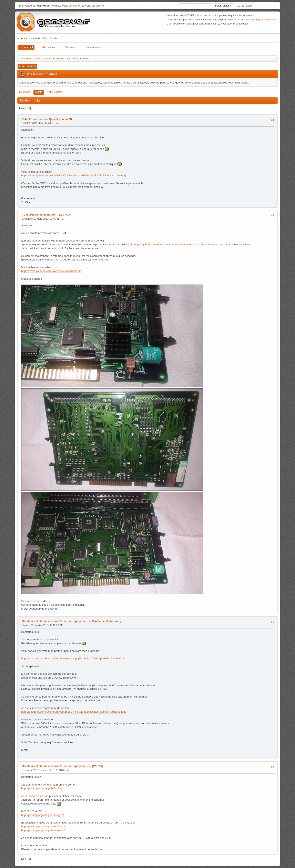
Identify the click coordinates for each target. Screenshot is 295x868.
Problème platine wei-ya (108, 621)
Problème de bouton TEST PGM (51, 215)
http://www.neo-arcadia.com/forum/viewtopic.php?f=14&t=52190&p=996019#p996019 (73, 658)
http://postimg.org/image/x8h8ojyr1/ (42, 815)
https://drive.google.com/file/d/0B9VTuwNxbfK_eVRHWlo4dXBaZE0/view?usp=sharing (73, 175)
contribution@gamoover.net (260, 20)
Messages (25, 92)
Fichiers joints (54, 92)
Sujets (39, 92)
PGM (25, 215)
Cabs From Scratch (34, 119)
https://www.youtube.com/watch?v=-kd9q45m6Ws (51, 271)
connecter (75, 6)
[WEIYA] (97, 766)
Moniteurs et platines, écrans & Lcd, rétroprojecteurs (56, 621)
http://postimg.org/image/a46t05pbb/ (43, 826)
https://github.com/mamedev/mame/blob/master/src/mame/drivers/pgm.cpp (179, 244)
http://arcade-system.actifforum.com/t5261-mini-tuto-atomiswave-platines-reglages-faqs (74, 712)
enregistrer (98, 6)
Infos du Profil (27, 67)
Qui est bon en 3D (60, 119)
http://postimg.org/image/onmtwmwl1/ (44, 830)
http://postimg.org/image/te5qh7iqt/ (42, 788)
